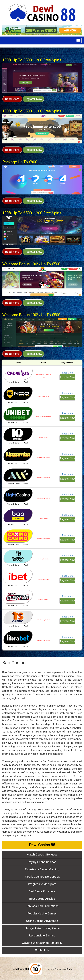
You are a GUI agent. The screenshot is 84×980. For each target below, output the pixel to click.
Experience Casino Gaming (42, 869)
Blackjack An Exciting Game (42, 928)
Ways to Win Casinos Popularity (42, 943)
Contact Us (42, 950)
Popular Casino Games (42, 913)
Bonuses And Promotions (42, 906)
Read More (12, 99)
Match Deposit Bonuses (42, 855)
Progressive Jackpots (42, 884)
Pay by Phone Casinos (42, 862)
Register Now (33, 99)
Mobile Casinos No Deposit (42, 877)
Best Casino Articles (42, 899)
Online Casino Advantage (42, 921)
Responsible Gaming (42, 935)
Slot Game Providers (42, 891)
